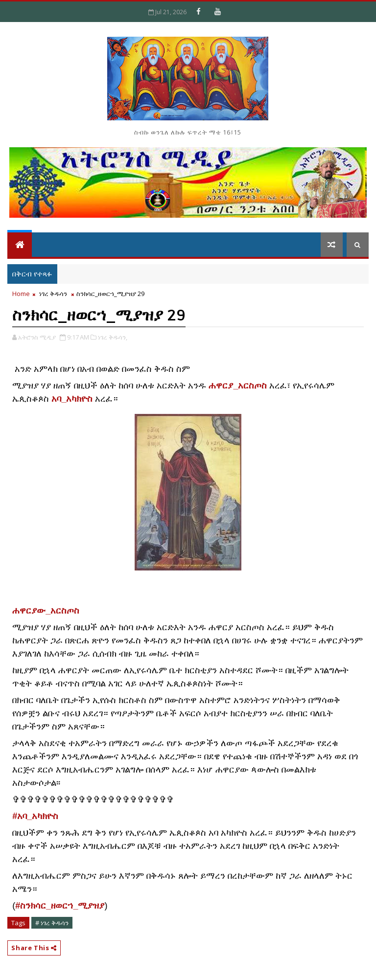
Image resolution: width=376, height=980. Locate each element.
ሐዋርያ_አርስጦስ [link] (238, 386)
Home (21, 294)
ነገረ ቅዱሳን (53, 294)
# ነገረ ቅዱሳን (52, 923)
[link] (46, 611)
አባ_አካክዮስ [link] (72, 399)
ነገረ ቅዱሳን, (113, 337)
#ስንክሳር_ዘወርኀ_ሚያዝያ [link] (60, 906)
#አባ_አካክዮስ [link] (35, 816)
